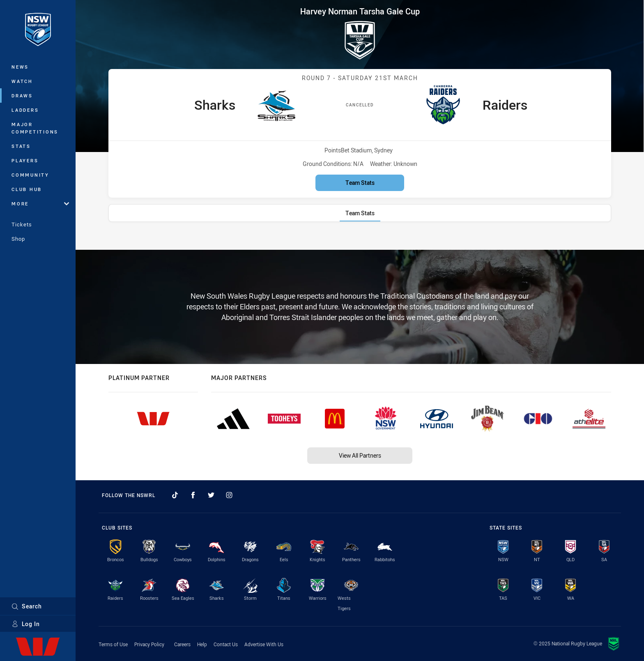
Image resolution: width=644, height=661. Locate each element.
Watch (22, 81)
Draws (22, 96)
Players (25, 160)
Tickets (22, 224)
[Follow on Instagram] (229, 495)
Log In (26, 624)
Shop (18, 239)
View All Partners (360, 455)
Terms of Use (113, 644)
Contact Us (226, 644)
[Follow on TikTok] (175, 495)
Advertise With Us (264, 644)
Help (202, 644)
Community (30, 175)
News (20, 67)
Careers (182, 644)
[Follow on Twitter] (211, 495)
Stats (21, 146)
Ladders (25, 110)
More (40, 204)
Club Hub (27, 189)
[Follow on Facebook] (193, 495)
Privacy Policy (149, 644)
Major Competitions (35, 128)
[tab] (360, 213)
